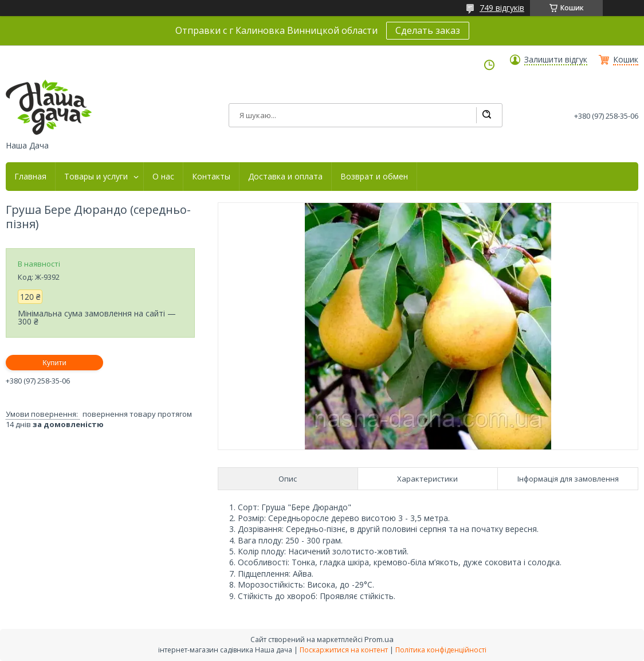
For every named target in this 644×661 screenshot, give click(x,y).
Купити (54, 363)
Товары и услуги (96, 177)
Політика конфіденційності (441, 650)
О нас (163, 177)
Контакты (211, 177)
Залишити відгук (556, 60)
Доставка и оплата (285, 177)
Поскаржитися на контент (344, 650)
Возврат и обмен (374, 177)
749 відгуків (502, 8)
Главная (30, 177)
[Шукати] (486, 115)
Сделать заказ (428, 30)
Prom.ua (379, 639)
